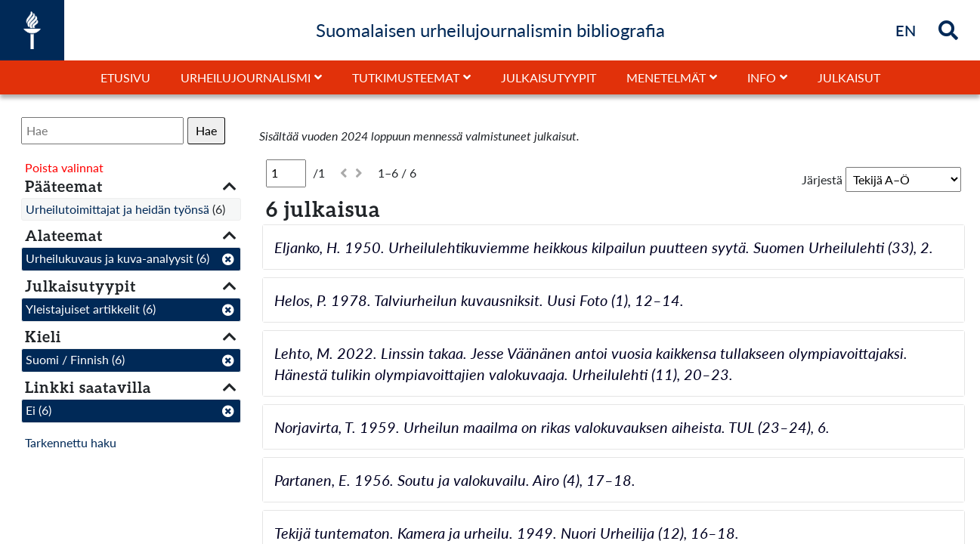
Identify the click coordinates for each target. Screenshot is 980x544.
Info (762, 77)
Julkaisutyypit (549, 77)
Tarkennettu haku (71, 442)
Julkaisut (849, 77)
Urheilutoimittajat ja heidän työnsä (117, 209)
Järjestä (822, 179)
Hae (206, 130)
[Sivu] (286, 173)
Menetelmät (666, 77)
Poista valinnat (64, 167)
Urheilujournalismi (246, 77)
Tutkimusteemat (406, 77)
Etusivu (125, 77)
